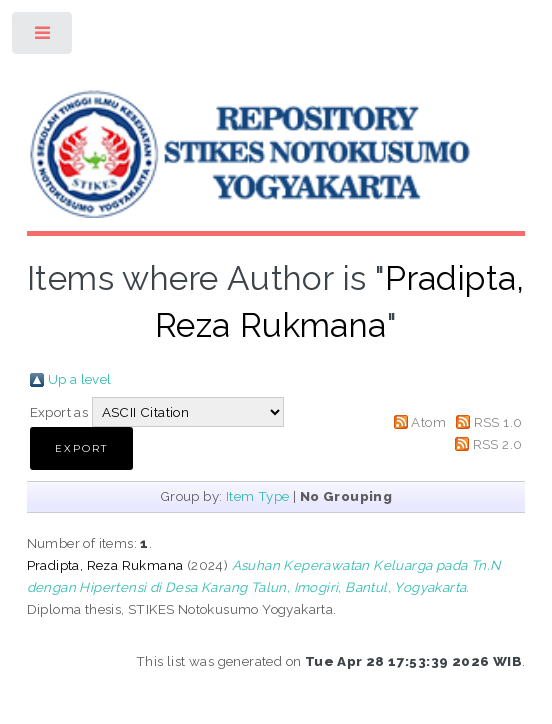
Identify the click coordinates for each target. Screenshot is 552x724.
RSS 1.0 (498, 422)
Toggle (43, 37)
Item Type (258, 496)
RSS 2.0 (498, 444)
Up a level (80, 379)
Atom (428, 422)
